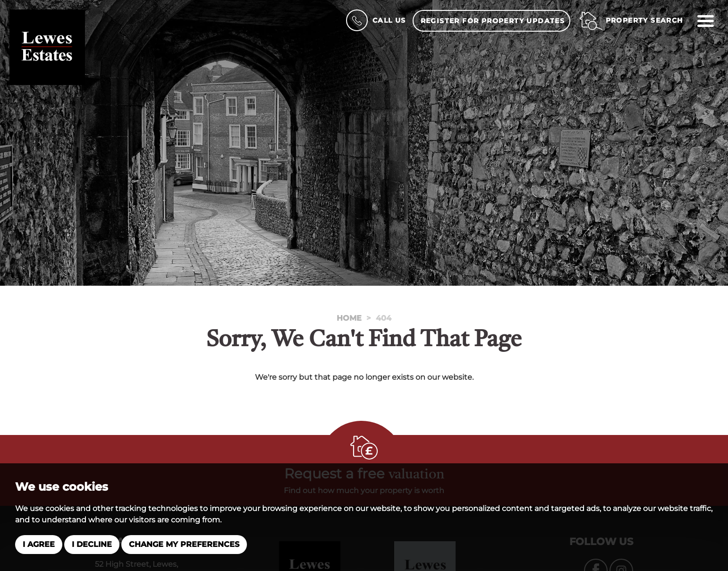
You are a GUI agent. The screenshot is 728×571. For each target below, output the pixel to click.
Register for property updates (493, 21)
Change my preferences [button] (184, 544)
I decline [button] (92, 544)
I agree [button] (39, 544)
